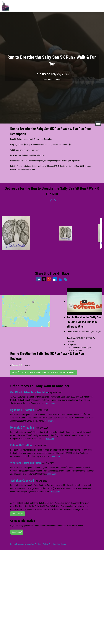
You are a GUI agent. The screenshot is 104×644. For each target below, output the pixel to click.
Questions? (17, 532)
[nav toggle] (98, 124)
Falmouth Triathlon (22, 445)
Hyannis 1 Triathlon (22, 410)
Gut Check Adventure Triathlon (29, 392)
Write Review (18, 514)
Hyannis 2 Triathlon (22, 428)
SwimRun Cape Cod (22, 481)
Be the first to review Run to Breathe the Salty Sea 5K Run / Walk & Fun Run (44, 372)
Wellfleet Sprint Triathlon (26, 463)
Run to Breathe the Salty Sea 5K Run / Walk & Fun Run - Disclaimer (38, 544)
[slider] (17, 365)
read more (51, 403)
